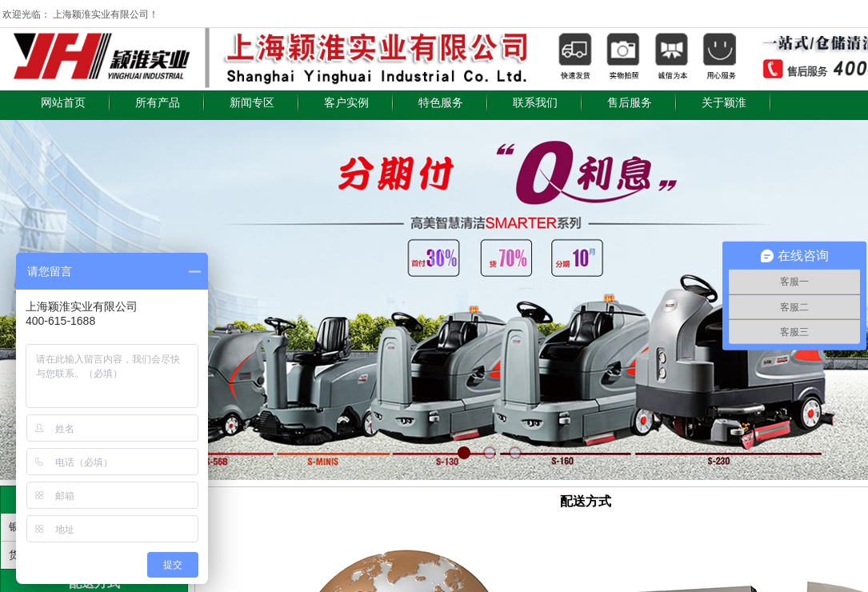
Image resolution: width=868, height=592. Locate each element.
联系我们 (535, 103)
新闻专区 (252, 103)
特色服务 (441, 103)
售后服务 (630, 103)
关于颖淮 (724, 103)
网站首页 (63, 103)
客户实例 (346, 103)
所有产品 (158, 103)
